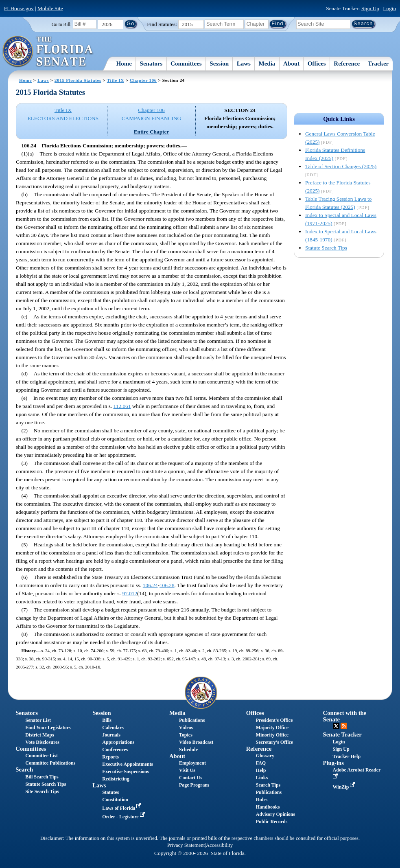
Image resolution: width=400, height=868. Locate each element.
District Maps (39, 735)
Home (124, 64)
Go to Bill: (62, 24)
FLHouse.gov (19, 8)
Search (24, 769)
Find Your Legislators (48, 728)
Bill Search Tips (42, 777)
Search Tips (268, 785)
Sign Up (370, 8)
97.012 (130, 593)
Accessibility (219, 845)
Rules (262, 800)
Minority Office (272, 735)
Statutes (110, 792)
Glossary (265, 756)
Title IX (116, 80)
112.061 (122, 406)
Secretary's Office (274, 742)
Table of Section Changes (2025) (341, 166)
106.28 (167, 585)
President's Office (274, 720)
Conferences (115, 750)
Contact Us (191, 778)
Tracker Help (347, 756)
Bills (107, 720)
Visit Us (187, 770)
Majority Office (272, 728)
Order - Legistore (124, 817)
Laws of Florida (122, 808)
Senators (151, 64)
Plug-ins (333, 763)
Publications (192, 720)
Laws (244, 64)
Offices (317, 64)
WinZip (345, 787)
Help (261, 770)
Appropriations (118, 742)
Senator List (38, 720)
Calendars (113, 728)
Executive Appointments (128, 764)
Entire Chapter (152, 132)
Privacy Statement (186, 845)
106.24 (150, 585)
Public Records (272, 822)
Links (262, 778)
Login (389, 8)
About (291, 64)
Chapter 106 (143, 80)
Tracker (378, 64)
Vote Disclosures (42, 742)
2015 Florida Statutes (78, 80)
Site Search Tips (42, 791)
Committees (186, 64)
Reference (347, 64)
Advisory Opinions (275, 814)
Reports (110, 757)
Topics (186, 735)
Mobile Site (50, 8)
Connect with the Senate (345, 716)
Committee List (42, 756)
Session (219, 64)
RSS (344, 726)
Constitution (115, 800)
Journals (111, 735)
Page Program (194, 785)
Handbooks (268, 807)
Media (267, 64)
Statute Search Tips (326, 248)
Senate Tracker (342, 734)
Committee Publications (50, 763)
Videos (186, 728)
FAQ (261, 763)
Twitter (336, 726)
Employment (192, 763)
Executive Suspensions (126, 772)
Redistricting (116, 779)
